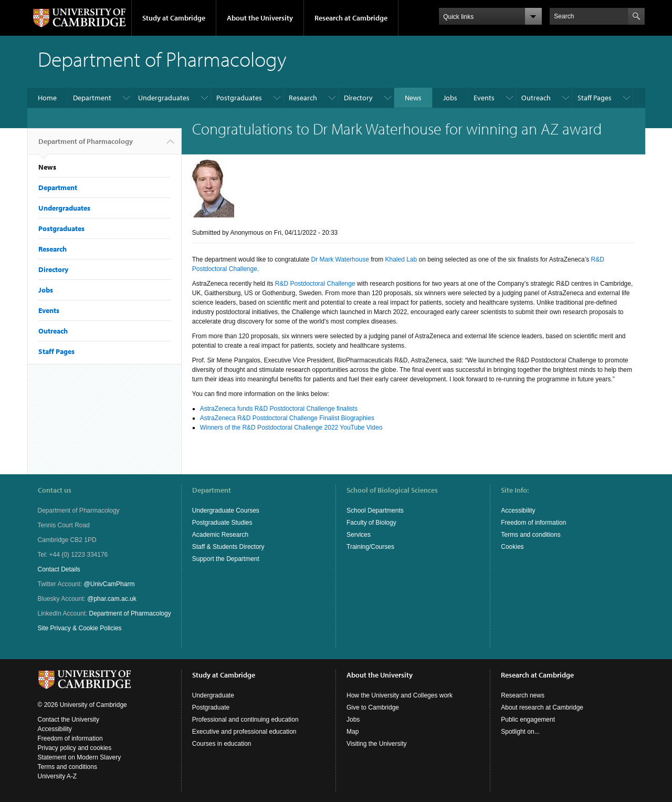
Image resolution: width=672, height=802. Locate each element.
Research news (523, 695)
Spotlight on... (520, 732)
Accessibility (518, 511)
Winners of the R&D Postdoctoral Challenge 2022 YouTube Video (291, 428)
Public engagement (528, 720)
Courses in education (222, 744)
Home (47, 98)
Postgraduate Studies (222, 523)
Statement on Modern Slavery (80, 757)
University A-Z (57, 776)
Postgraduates (239, 98)
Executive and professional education (244, 732)
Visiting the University (377, 744)
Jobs (450, 98)
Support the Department (226, 559)
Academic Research (220, 535)
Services (359, 535)
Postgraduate (211, 707)
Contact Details (59, 569)
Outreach (536, 98)
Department (92, 98)
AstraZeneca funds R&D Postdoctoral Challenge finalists (279, 409)
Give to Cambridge (373, 707)
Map (353, 732)
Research (303, 98)
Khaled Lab (401, 259)
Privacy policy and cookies (75, 748)
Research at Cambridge (351, 18)
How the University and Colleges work (400, 695)
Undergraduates (164, 98)
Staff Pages (595, 98)
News (413, 98)
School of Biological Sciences (392, 490)
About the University (260, 18)
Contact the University (69, 720)
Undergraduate (213, 695)
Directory (358, 98)
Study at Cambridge (174, 18)
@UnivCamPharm (109, 584)
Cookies (512, 547)
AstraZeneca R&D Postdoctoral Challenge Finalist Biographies (287, 418)
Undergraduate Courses (226, 511)
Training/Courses (370, 547)
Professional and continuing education (245, 720)
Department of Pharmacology (86, 145)
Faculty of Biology (371, 523)
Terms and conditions (531, 535)
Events (484, 98)
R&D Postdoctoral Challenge (315, 284)
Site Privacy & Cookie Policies (80, 628)
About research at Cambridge (542, 707)
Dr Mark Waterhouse (340, 259)
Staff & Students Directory (228, 547)
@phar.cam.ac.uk (112, 599)
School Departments (375, 511)
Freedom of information (533, 523)
